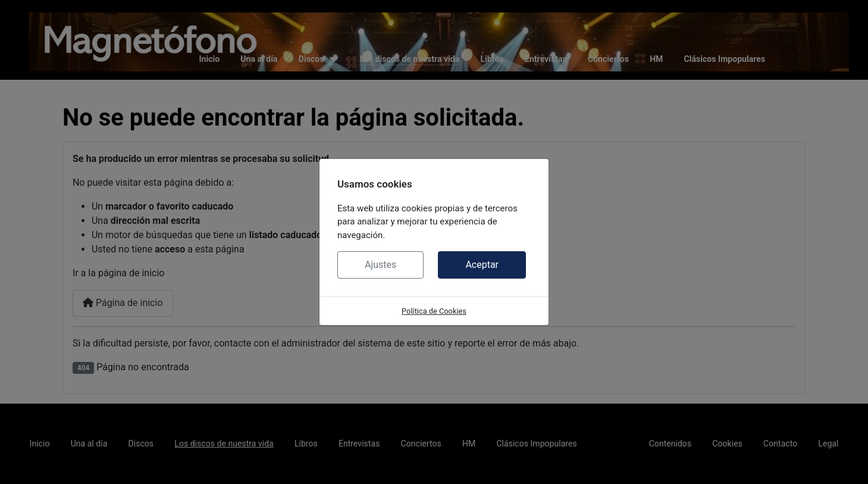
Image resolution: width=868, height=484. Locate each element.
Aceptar (482, 265)
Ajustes (380, 265)
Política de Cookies (434, 311)
